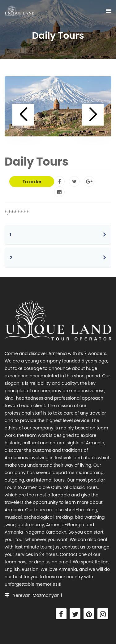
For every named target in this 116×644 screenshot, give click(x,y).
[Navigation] (109, 11)
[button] (23, 115)
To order (32, 182)
